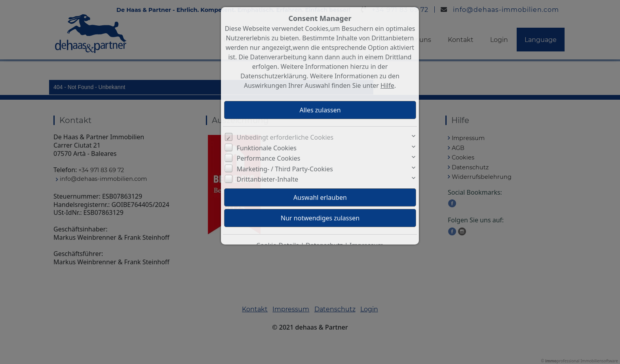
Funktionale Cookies (267, 148)
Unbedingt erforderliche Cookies (285, 137)
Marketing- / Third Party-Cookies (285, 169)
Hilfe (387, 85)
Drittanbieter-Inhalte (268, 179)
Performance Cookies (269, 158)
